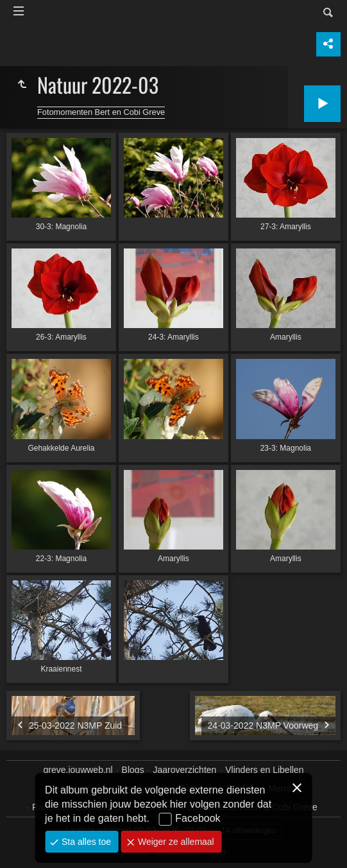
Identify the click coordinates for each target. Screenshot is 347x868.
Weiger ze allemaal (175, 842)
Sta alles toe (85, 842)
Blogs (133, 770)
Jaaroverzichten (185, 770)
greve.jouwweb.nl (78, 770)
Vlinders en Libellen (264, 770)
